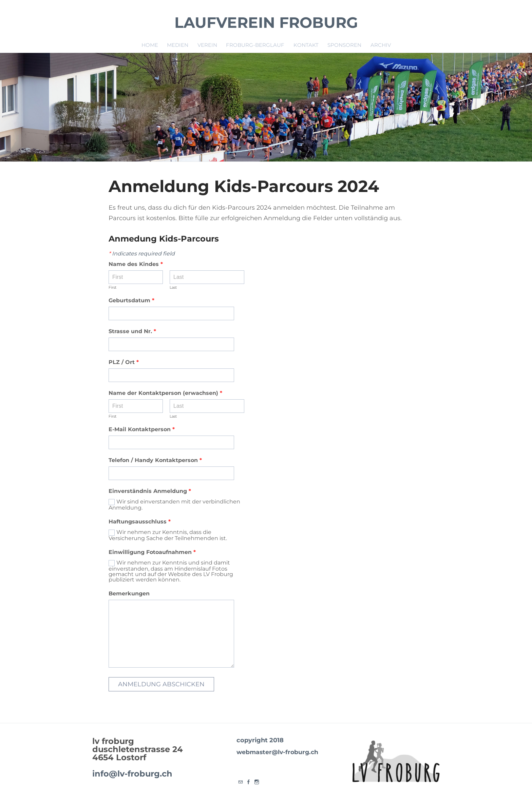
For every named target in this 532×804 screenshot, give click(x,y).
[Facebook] (249, 782)
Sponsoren (344, 45)
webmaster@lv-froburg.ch (276, 752)
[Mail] (241, 782)
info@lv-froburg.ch (132, 774)
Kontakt (306, 45)
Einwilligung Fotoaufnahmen (152, 552)
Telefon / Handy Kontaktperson (155, 461)
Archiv (381, 45)
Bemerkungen (129, 594)
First (112, 288)
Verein (207, 45)
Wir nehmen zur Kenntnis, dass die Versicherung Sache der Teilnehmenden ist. (168, 535)
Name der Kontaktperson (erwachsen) (165, 393)
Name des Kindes (136, 264)
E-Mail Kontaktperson (142, 430)
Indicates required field (142, 254)
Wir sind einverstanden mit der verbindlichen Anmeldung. (174, 505)
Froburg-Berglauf (255, 45)
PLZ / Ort (124, 362)
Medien (178, 45)
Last (173, 288)
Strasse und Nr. (132, 332)
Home (150, 45)
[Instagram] (257, 782)
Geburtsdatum (135, 301)
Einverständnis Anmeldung (150, 491)
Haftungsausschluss (140, 522)
